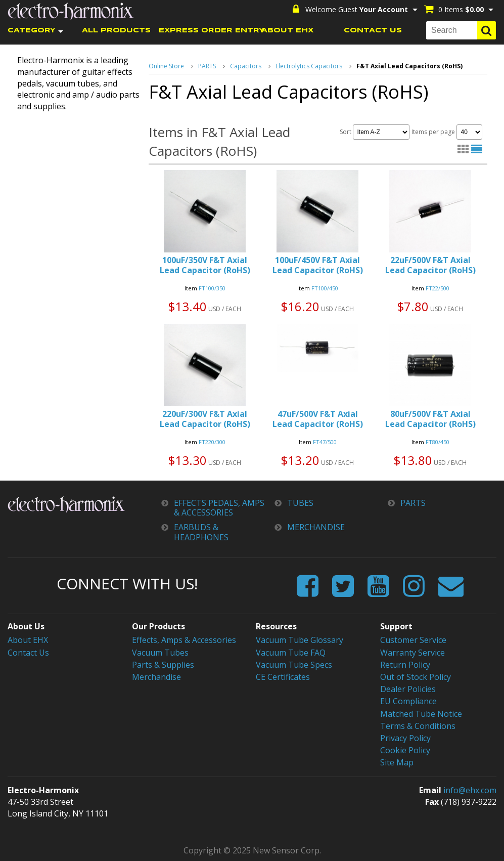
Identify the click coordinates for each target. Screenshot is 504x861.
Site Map (397, 762)
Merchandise (156, 677)
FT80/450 (438, 442)
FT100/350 (212, 288)
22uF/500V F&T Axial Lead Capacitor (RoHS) (430, 265)
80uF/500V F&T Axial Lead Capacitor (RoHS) (430, 419)
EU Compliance (408, 701)
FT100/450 (325, 288)
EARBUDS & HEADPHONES (201, 532)
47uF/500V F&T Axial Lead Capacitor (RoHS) (318, 419)
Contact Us (28, 653)
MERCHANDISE (316, 527)
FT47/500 (325, 442)
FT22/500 (438, 288)
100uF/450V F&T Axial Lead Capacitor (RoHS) (318, 265)
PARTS (207, 66)
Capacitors (246, 66)
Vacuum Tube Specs (294, 665)
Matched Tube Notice (421, 714)
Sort (375, 132)
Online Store (166, 66)
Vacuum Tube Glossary (300, 640)
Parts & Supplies (163, 665)
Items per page (447, 132)
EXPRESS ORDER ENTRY (201, 31)
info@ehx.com (470, 790)
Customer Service (413, 640)
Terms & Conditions (418, 726)
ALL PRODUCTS (116, 31)
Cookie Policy (405, 750)
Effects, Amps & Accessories (184, 640)
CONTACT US (373, 31)
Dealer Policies (408, 689)
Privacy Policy (405, 738)
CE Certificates (283, 677)
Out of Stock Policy (416, 677)
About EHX (28, 640)
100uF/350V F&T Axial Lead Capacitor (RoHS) (205, 265)
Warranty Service (413, 653)
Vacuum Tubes (160, 653)
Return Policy (405, 665)
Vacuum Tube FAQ (291, 653)
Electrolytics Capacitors (309, 66)
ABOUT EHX (287, 31)
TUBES (300, 503)
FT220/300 (212, 442)
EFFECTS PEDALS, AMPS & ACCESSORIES (219, 508)
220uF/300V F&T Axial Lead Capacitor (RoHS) (205, 419)
